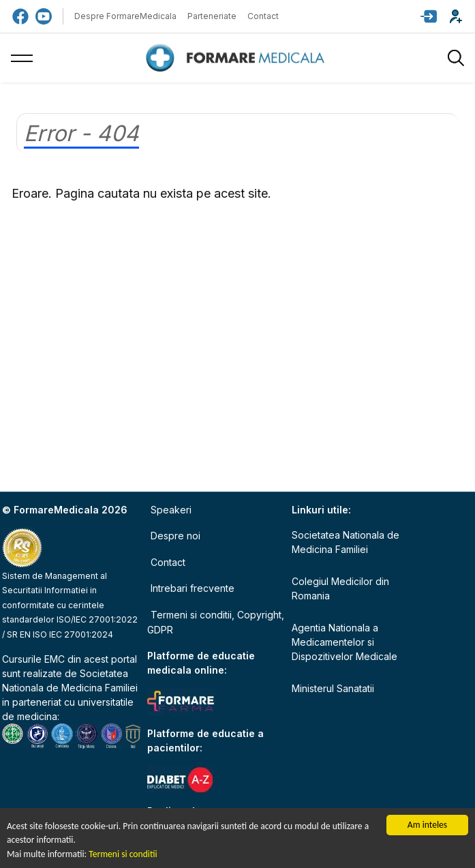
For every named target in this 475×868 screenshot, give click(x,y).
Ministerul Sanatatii (333, 688)
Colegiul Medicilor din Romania (340, 588)
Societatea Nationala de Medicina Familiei (346, 542)
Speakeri (171, 510)
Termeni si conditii (123, 854)
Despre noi (175, 536)
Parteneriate (212, 16)
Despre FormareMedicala (125, 16)
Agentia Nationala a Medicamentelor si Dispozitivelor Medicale (344, 642)
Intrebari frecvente (193, 588)
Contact (263, 16)
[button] (429, 16)
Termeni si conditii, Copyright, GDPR (216, 622)
